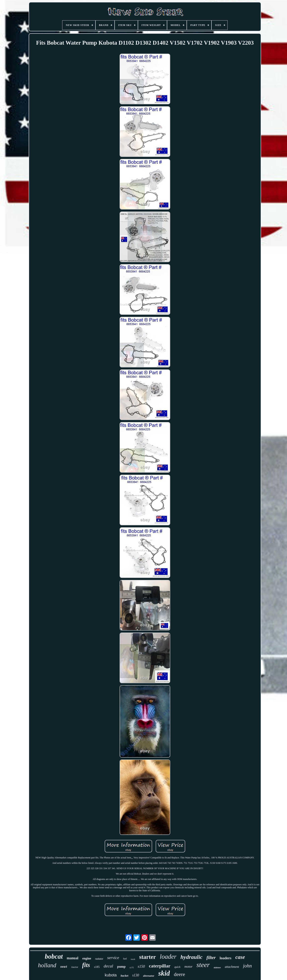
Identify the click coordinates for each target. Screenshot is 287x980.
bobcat (54, 956)
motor (188, 967)
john (247, 966)
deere (179, 974)
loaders (226, 958)
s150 (141, 966)
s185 (97, 967)
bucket (124, 976)
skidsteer (217, 968)
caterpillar (160, 966)
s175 (132, 967)
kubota (111, 975)
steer (203, 965)
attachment (232, 967)
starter (147, 957)
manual (73, 958)
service (113, 958)
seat (64, 967)
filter (211, 958)
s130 (136, 975)
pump (121, 967)
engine (87, 958)
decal (108, 966)
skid (164, 973)
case (240, 957)
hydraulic (191, 957)
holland (47, 965)
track (133, 959)
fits (86, 965)
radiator (99, 959)
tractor (75, 967)
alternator (149, 976)
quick (177, 967)
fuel (125, 959)
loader (168, 956)
